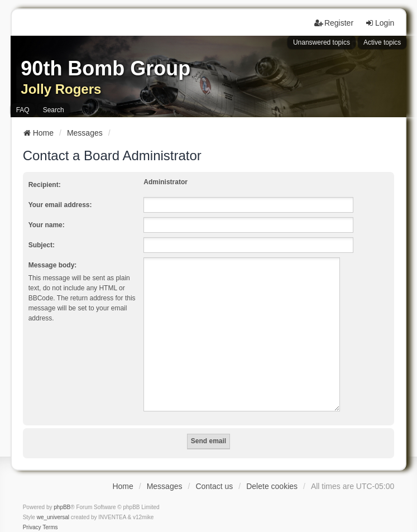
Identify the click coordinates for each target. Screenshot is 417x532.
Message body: (53, 265)
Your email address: (60, 205)
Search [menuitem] (54, 110)
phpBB (62, 494)
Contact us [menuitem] (214, 473)
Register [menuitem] (334, 23)
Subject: (42, 245)
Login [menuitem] (380, 23)
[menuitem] (32, 514)
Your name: (47, 225)
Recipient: (45, 185)
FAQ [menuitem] (23, 110)
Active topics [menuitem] (382, 42)
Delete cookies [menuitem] (272, 473)
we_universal (53, 504)
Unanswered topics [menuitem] (322, 42)
